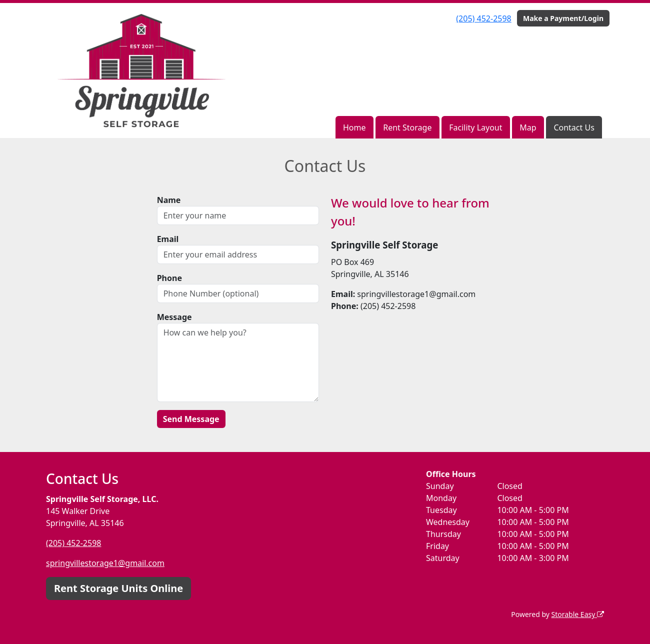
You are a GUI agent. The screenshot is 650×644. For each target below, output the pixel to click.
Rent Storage (407, 127)
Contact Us (574, 127)
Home (354, 127)
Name (169, 200)
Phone (169, 278)
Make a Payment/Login (563, 18)
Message (174, 317)
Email (168, 239)
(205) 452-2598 (483, 18)
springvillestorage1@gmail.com (105, 563)
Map (528, 127)
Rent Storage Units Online (118, 588)
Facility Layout (475, 127)
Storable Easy (578, 614)
